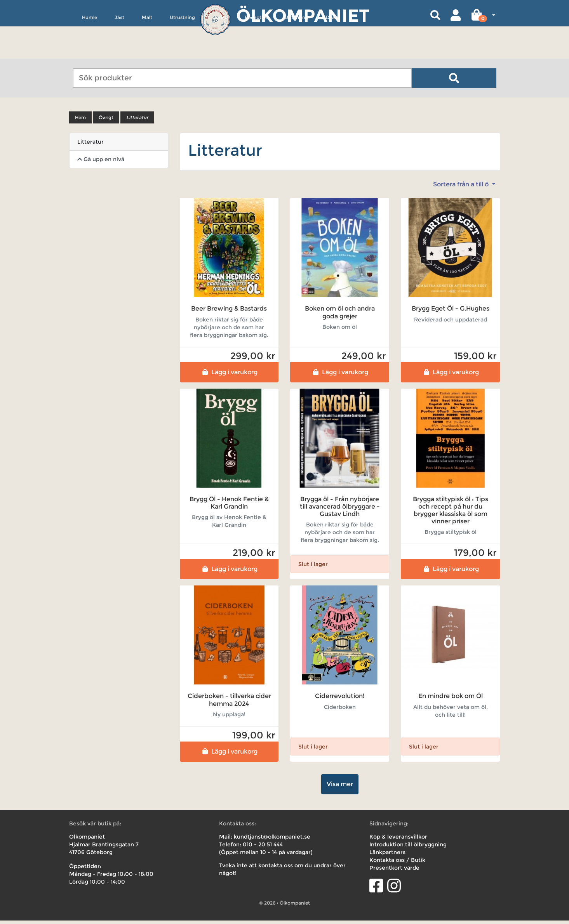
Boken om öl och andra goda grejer (340, 316)
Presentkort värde (394, 871)
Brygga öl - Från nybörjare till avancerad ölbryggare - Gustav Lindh (340, 510)
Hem (80, 121)
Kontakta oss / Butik (397, 863)
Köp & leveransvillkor (398, 840)
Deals (332, 53)
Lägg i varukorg (229, 376)
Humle (90, 53)
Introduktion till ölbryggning (408, 848)
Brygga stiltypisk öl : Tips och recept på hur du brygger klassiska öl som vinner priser (451, 514)
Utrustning (182, 53)
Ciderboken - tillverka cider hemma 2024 (229, 703)
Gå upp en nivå (101, 163)
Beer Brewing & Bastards (229, 312)
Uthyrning (297, 53)
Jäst (119, 53)
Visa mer (340, 788)
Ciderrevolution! (340, 700)
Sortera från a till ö (462, 188)
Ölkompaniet (303, 15)
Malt (147, 53)
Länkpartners (387, 856)
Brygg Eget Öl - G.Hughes (451, 312)
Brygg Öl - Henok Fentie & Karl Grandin (229, 506)
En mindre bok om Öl (451, 700)
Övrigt (220, 53)
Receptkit (256, 53)
